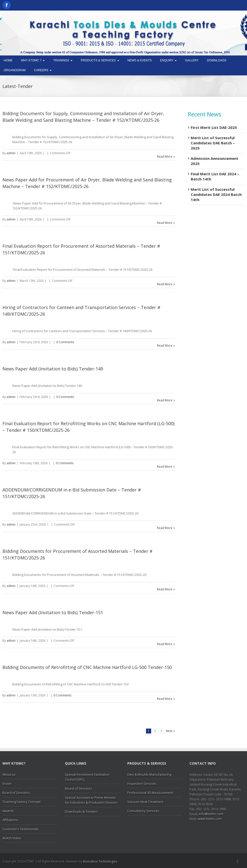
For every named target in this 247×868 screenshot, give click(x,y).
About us (9, 774)
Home (8, 60)
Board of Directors (16, 793)
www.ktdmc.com (210, 819)
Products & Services (100, 60)
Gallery (192, 60)
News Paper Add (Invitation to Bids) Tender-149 (53, 369)
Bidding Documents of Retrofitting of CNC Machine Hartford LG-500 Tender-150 (87, 667)
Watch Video (12, 838)
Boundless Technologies (100, 861)
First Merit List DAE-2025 (214, 127)
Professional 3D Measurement (150, 793)
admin (11, 153)
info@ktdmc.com (211, 814)
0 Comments (65, 342)
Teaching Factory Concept (22, 802)
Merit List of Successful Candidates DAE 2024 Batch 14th (216, 194)
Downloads (217, 60)
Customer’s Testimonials (21, 829)
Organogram (15, 70)
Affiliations (10, 820)
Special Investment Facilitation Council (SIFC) (87, 777)
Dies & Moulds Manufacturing (149, 774)
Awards (8, 811)
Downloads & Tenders (81, 812)
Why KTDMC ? (33, 60)
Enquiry (168, 60)
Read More (165, 156)
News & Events (140, 60)
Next (169, 731)
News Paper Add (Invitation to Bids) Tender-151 (53, 612)
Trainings (63, 60)
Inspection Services (142, 784)
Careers (43, 70)
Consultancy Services (143, 811)
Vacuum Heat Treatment (145, 802)
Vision (7, 784)
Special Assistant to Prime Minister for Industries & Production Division (91, 800)
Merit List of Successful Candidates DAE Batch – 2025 (213, 143)
